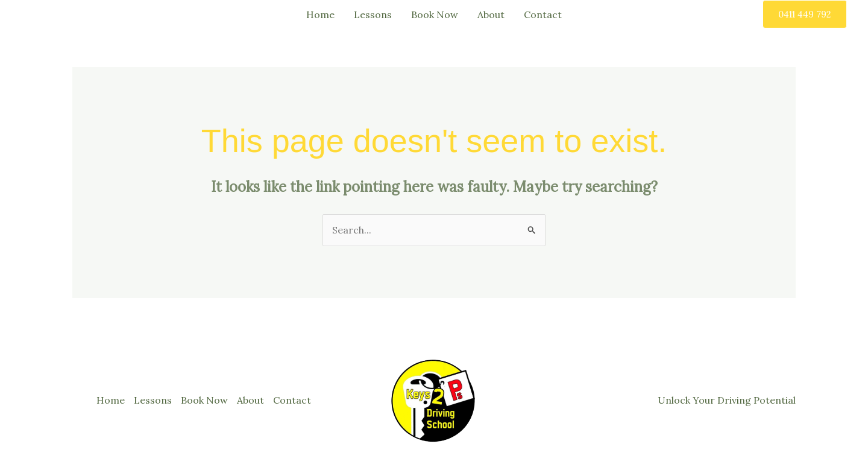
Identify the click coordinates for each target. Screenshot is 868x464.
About (491, 14)
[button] (805, 14)
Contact (543, 14)
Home (320, 14)
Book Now (435, 14)
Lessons (373, 14)
